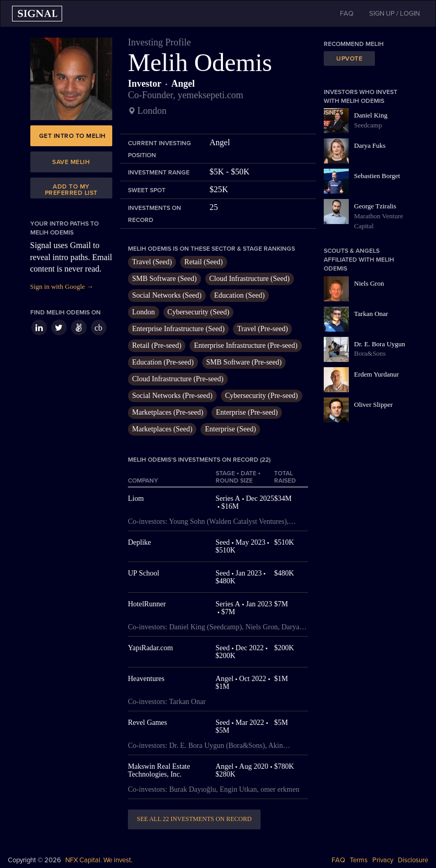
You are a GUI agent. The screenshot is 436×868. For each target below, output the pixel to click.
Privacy (383, 860)
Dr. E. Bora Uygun (380, 344)
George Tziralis (375, 206)
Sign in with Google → (62, 286)
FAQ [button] (347, 14)
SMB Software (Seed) (164, 279)
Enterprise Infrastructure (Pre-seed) (245, 345)
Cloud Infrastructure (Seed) (250, 279)
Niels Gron (369, 283)
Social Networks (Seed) (167, 295)
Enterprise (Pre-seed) (247, 412)
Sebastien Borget (377, 176)
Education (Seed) (239, 295)
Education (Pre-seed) (163, 362)
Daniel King (371, 115)
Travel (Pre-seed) (262, 329)
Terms (359, 860)
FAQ (338, 860)
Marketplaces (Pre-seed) (168, 412)
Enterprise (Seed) (230, 429)
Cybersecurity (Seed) (199, 312)
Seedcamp (368, 125)
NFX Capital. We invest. (99, 860)
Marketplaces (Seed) (162, 429)
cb (98, 328)
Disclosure (413, 860)
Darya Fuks (370, 145)
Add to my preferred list (71, 190)
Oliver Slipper (373, 404)
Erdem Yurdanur (376, 374)
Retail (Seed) (203, 262)
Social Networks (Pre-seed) (172, 396)
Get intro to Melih (73, 136)
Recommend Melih (354, 44)
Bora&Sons (370, 353)
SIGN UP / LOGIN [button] (394, 14)
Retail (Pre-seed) (157, 345)
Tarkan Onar (371, 314)
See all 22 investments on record (194, 819)
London (144, 312)
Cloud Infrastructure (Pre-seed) (178, 379)
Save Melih (71, 162)
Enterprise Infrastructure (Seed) (178, 329)
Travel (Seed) (152, 262)
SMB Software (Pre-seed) (244, 362)
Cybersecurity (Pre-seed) (262, 396)
